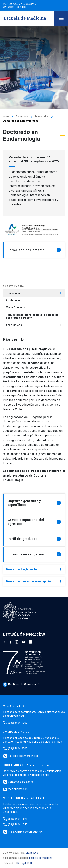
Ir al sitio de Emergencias (23, 756)
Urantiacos (32, 853)
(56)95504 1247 (18, 825)
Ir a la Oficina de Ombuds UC (25, 832)
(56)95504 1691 (18, 819)
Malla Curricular (34, 308)
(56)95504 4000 (18, 723)
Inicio (6, 117)
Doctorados (42, 117)
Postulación (34, 300)
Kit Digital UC (25, 863)
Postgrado (22, 117)
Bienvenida (34, 293)
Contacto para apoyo (21, 782)
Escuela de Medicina (41, 858)
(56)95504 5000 (18, 749)
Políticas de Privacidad (20, 685)
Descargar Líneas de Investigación (34, 581)
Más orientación (18, 789)
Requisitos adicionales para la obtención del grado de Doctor (34, 316)
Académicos (34, 325)
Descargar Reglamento (34, 569)
